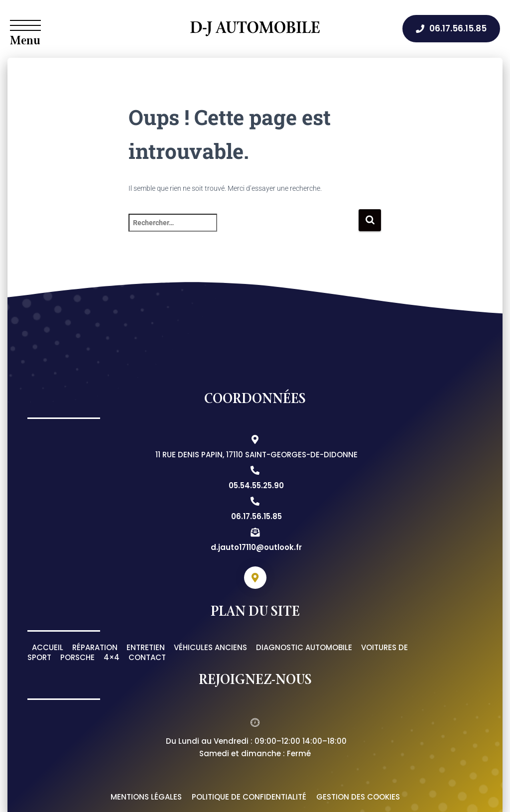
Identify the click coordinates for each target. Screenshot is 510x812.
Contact (147, 657)
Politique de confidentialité (249, 797)
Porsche (77, 657)
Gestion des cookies (358, 797)
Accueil (48, 647)
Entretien (146, 647)
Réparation (95, 647)
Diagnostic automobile (304, 647)
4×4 (112, 657)
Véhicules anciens (210, 647)
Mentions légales (146, 797)
